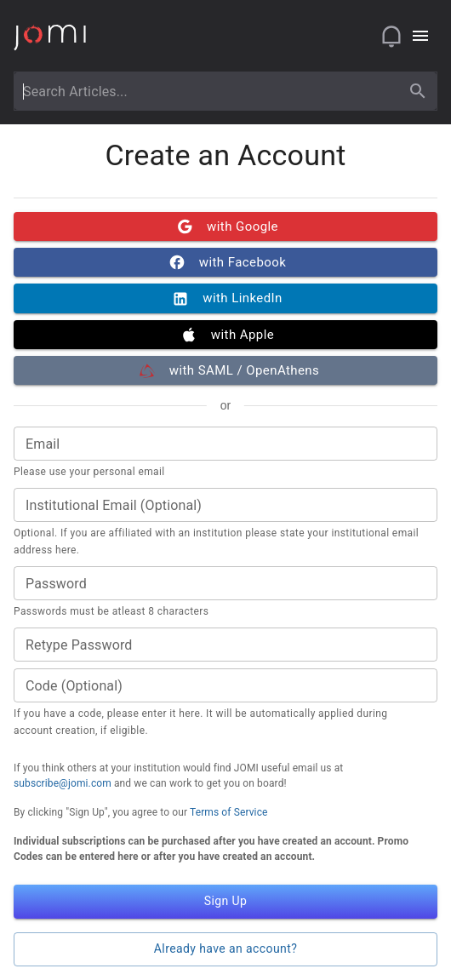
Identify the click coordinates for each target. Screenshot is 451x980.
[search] (418, 91)
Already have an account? (225, 949)
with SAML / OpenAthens (225, 370)
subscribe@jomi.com (63, 783)
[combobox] (210, 91)
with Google (225, 226)
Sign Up (225, 902)
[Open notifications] (391, 36)
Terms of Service (229, 812)
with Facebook (225, 262)
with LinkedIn (225, 298)
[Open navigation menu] (420, 36)
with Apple (225, 335)
